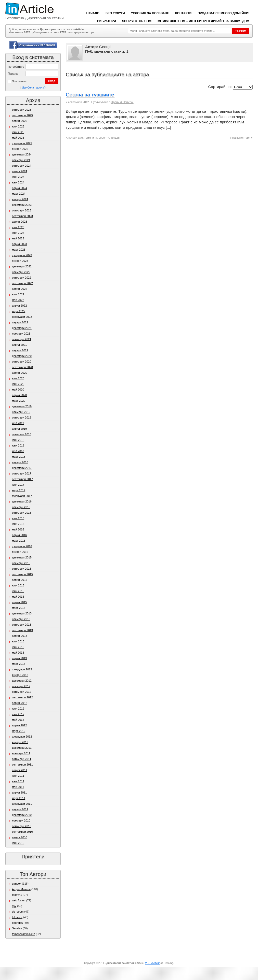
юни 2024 (18, 182)
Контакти (183, 13)
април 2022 (19, 306)
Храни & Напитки (122, 102)
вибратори (107, 21)
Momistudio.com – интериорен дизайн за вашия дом (203, 21)
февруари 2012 (22, 737)
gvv (14, 906)
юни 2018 (18, 445)
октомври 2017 (22, 473)
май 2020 (18, 390)
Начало (93, 13)
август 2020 (20, 373)
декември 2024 (22, 154)
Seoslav (17, 928)
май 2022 (18, 300)
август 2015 (20, 580)
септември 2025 (22, 115)
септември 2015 (22, 574)
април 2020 (19, 395)
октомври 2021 (22, 339)
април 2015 (19, 602)
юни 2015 (18, 591)
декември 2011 (22, 748)
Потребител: (16, 67)
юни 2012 (18, 714)
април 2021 (19, 345)
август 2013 (20, 636)
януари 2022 (20, 322)
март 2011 (19, 798)
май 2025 (18, 138)
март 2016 (19, 541)
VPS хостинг (152, 963)
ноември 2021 (21, 334)
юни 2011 (18, 781)
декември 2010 (22, 815)
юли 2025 (18, 126)
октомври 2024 (22, 166)
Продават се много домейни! (223, 13)
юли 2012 (18, 709)
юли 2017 (18, 485)
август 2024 (20, 171)
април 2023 (19, 244)
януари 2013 (20, 675)
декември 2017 (22, 468)
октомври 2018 (22, 434)
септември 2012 (22, 697)
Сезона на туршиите (90, 95)
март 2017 (19, 490)
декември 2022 (22, 266)
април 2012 (19, 725)
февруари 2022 (22, 317)
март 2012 (19, 731)
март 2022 (19, 311)
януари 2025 (20, 149)
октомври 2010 (22, 826)
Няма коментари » (241, 138)
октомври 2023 (22, 210)
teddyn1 (17, 895)
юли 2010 (18, 843)
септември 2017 (22, 479)
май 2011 (18, 787)
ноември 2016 (21, 507)
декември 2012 (22, 681)
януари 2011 (20, 809)
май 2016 (18, 529)
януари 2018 (20, 462)
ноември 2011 (21, 753)
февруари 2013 (22, 669)
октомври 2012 (22, 692)
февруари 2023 (22, 255)
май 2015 (18, 597)
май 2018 (18, 451)
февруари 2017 (22, 496)
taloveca (17, 917)
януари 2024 (20, 199)
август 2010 (20, 837)
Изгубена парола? (34, 88)
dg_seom (18, 912)
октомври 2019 (22, 417)
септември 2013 (22, 630)
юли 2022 (18, 294)
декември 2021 (22, 328)
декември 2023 (22, 205)
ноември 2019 (21, 412)
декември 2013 (22, 613)
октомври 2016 (22, 513)
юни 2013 (18, 647)
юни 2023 (18, 233)
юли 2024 (18, 177)
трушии (115, 138)
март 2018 (19, 457)
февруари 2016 (22, 546)
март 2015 (19, 608)
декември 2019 (22, 406)
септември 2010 (22, 832)
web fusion (19, 900)
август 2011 (20, 770)
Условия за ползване (150, 13)
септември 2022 (22, 283)
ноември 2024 (21, 160)
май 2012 (18, 720)
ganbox (17, 884)
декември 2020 (22, 356)
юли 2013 (18, 641)
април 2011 (19, 792)
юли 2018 (18, 440)
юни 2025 (18, 132)
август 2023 (20, 222)
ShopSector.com (137, 21)
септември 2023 (22, 216)
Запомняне (17, 81)
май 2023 (18, 238)
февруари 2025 (22, 143)
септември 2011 (22, 765)
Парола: (13, 74)
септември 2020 (22, 367)
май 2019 (18, 423)
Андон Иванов (21, 889)
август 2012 (20, 703)
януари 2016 (20, 552)
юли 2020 (18, 378)
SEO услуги (115, 13)
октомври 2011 (22, 759)
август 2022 (20, 289)
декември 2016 (22, 501)
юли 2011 (18, 776)
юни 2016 (18, 524)
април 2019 (19, 429)
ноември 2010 (21, 820)
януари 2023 (20, 261)
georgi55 (17, 923)
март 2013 (19, 664)
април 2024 (19, 188)
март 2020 (19, 401)
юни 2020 (18, 384)
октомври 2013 (22, 625)
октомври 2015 (22, 569)
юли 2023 (18, 227)
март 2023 (19, 250)
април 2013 (19, 658)
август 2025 (20, 121)
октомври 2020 (22, 362)
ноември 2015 (21, 563)
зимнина (91, 138)
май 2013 (18, 653)
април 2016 (19, 535)
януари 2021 (20, 350)
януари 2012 (20, 742)
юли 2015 (18, 585)
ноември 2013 (21, 619)
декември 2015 (22, 557)
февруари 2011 (22, 804)
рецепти (104, 138)
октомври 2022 (22, 278)
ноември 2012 (21, 686)
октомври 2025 (22, 110)
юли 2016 (18, 518)
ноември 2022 (21, 272)
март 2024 (19, 194)
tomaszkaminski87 (23, 934)
